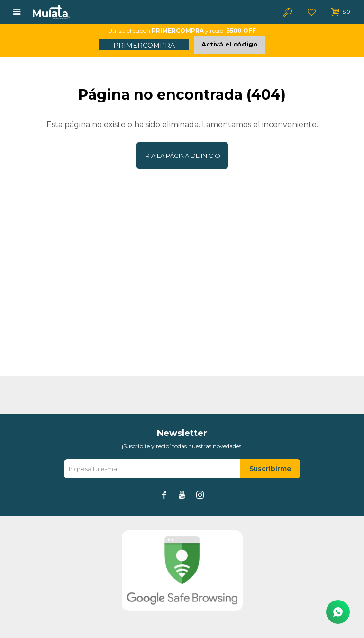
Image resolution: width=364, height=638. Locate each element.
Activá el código (230, 44)
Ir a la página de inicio (182, 156)
